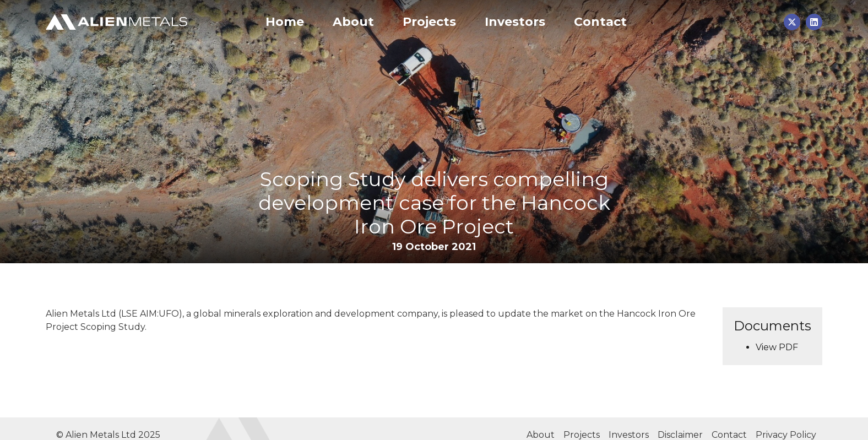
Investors (515, 22)
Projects (429, 22)
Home (285, 22)
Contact (600, 22)
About (353, 22)
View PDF (777, 347)
